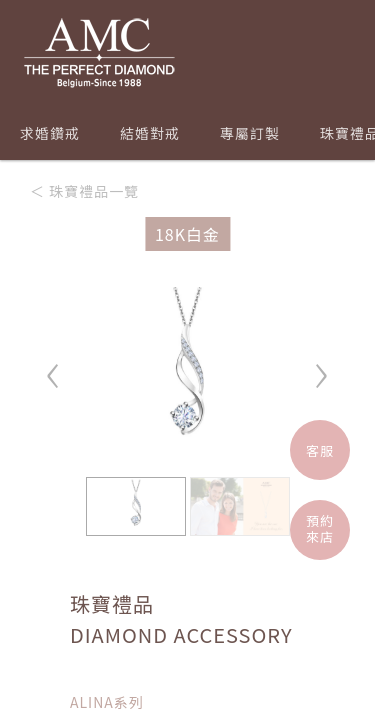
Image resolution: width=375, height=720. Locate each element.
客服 (320, 450)
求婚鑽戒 (50, 133)
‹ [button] (54, 366)
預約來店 (320, 528)
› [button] (321, 366)
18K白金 (187, 234)
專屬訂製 (250, 133)
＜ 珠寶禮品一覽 (84, 191)
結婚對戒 (150, 133)
